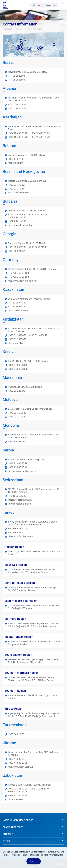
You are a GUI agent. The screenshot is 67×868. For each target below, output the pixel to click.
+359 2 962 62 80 (17, 215)
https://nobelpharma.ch (20, 500)
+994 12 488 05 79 (40, 133)
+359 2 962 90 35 (17, 217)
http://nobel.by (15, 163)
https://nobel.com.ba (18, 193)
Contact (19, 29)
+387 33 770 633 (17, 185)
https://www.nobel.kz (19, 310)
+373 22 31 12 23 (17, 413)
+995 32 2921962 (38, 247)
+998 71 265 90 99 (18, 789)
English (49, 5)
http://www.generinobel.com (22, 281)
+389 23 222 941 (17, 391)
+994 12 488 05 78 (18, 133)
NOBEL (5, 5)
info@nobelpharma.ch (19, 504)
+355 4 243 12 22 (17, 104)
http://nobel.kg (15, 343)
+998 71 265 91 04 (18, 792)
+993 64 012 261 (17, 734)
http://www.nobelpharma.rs (22, 471)
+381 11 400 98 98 (18, 463)
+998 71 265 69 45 (40, 789)
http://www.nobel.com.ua (21, 767)
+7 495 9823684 (16, 76)
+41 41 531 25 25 (17, 496)
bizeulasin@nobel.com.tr (21, 536)
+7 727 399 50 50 (17, 303)
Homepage (8, 29)
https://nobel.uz (16, 799)
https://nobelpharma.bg (20, 225)
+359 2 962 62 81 (38, 215)
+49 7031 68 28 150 (18, 273)
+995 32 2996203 (17, 247)
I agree (34, 861)
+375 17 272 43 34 (18, 159)
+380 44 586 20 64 (18, 759)
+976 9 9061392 (16, 441)
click (61, 855)
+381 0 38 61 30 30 (18, 365)
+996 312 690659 (38, 335)
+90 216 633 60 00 (18, 528)
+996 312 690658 (17, 335)
